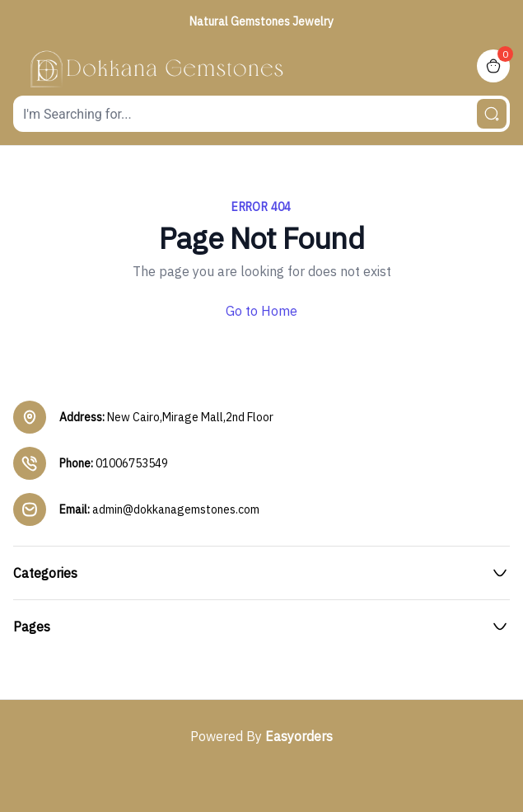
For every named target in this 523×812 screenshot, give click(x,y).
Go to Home (261, 311)
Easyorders (299, 736)
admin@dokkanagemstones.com (176, 509)
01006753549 (132, 463)
